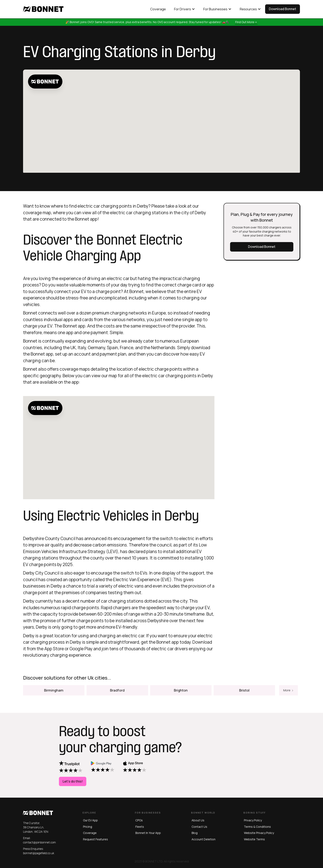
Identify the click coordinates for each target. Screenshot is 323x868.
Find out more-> (246, 22)
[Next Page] (288, 697)
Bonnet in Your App (148, 833)
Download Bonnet (283, 9)
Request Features (95, 839)
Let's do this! (73, 781)
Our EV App (90, 820)
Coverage (90, 833)
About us (198, 820)
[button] (185, 9)
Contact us (199, 827)
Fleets (140, 827)
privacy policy (253, 820)
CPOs (139, 820)
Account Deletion (204, 839)
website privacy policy (259, 833)
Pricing (88, 827)
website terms (254, 839)
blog (195, 833)
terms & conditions (257, 827)
